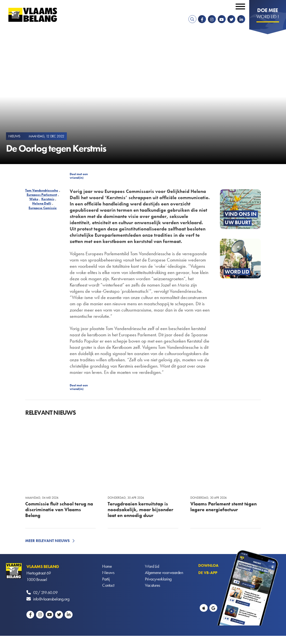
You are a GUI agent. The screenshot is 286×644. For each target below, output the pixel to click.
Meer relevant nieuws (47, 541)
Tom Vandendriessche (42, 190)
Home (107, 566)
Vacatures (152, 586)
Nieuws (108, 573)
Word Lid (152, 566)
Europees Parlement (42, 195)
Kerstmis (48, 199)
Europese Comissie (43, 208)
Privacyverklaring (158, 579)
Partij (106, 579)
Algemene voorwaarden (164, 573)
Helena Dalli (42, 203)
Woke (34, 199)
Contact (108, 586)
